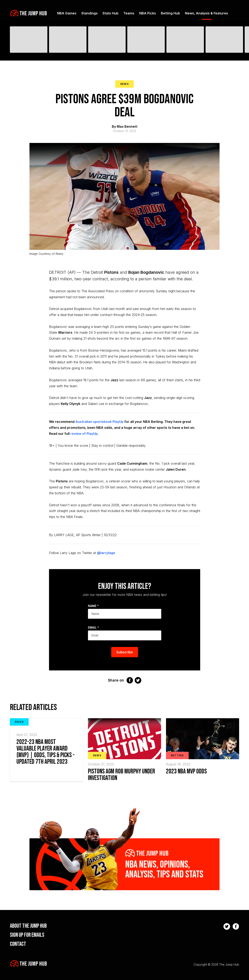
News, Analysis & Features (206, 13)
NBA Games (67, 13)
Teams (129, 13)
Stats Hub (110, 13)
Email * (93, 627)
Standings (89, 13)
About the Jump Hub (28, 926)
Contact (18, 944)
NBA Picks (148, 13)
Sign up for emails (27, 935)
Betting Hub (170, 13)
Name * (93, 606)
